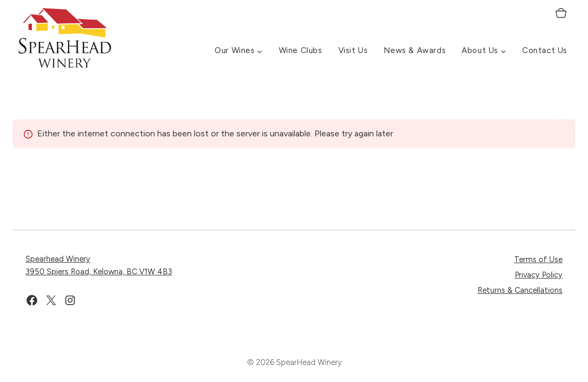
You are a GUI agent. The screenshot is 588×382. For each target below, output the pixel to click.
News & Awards (415, 50)
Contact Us (545, 50)
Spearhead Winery (58, 259)
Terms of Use (538, 259)
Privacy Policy (539, 275)
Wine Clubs (301, 50)
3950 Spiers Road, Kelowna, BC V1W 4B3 (99, 272)
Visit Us (353, 50)
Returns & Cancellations (520, 290)
